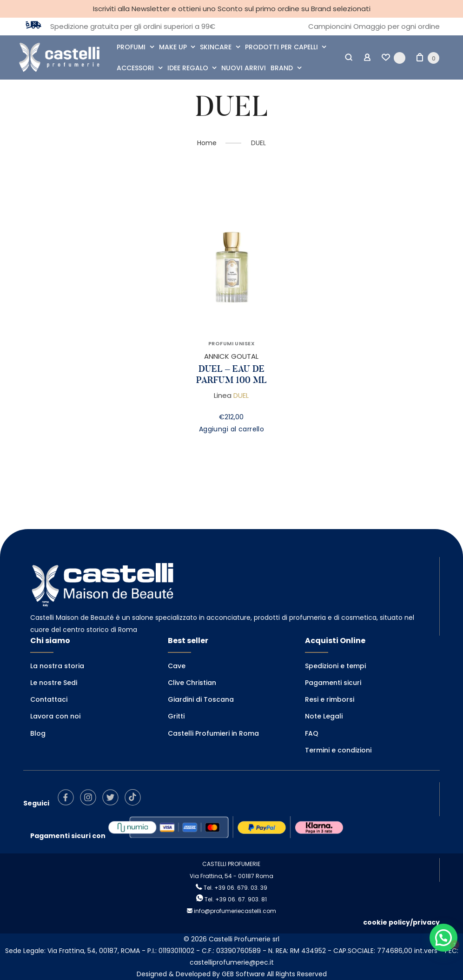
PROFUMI (131, 47)
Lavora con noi (55, 716)
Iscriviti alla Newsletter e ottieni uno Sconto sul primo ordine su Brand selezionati (232, 9)
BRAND (282, 68)
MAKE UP (173, 47)
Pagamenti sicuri (333, 683)
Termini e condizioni (338, 750)
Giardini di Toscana (201, 699)
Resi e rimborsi (330, 699)
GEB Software (243, 974)
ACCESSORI (135, 68)
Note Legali (324, 716)
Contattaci (49, 699)
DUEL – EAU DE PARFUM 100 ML (231, 375)
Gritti (176, 716)
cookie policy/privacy (401, 922)
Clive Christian (192, 683)
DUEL (241, 395)
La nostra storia (57, 666)
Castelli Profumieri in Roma (213, 733)
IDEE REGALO (188, 68)
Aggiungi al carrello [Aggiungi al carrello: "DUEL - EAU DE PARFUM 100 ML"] (231, 429)
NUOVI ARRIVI (244, 68)
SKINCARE (216, 47)
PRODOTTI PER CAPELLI (281, 47)
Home (207, 143)
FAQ (312, 733)
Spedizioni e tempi (335, 666)
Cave (177, 666)
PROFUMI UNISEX (231, 343)
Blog (38, 733)
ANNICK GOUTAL (231, 356)
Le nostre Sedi (54, 683)
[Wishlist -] (394, 58)
